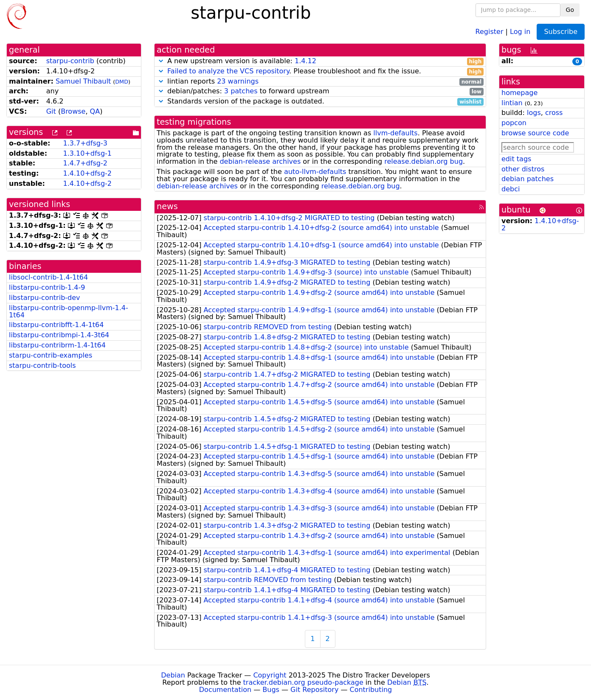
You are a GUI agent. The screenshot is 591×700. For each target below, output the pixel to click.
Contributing (371, 690)
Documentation (225, 690)
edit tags (516, 159)
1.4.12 (305, 61)
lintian (512, 103)
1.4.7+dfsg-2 (85, 163)
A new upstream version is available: (320, 61)
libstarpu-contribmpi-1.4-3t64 (59, 335)
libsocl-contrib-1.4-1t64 (48, 277)
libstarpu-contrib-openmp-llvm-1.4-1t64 (69, 311)
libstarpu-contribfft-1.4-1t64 (56, 325)
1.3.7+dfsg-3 (85, 143)
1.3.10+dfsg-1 (87, 153)
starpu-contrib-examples (51, 355)
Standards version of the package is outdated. (320, 102)
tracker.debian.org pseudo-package (303, 682)
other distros (523, 169)
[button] (161, 61)
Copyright (270, 675)
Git (51, 111)
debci (511, 189)
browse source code (535, 133)
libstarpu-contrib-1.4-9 (47, 287)
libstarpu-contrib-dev (45, 298)
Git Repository (314, 690)
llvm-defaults (395, 133)
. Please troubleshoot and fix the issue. (320, 71)
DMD (122, 82)
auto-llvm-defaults (315, 172)
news (167, 206)
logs (534, 113)
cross (554, 113)
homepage (519, 93)
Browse (73, 111)
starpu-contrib (70, 61)
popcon (514, 123)
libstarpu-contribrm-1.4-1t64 (57, 345)
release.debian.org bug (424, 161)
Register (490, 31)
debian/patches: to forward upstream (320, 91)
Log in (520, 31)
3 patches (241, 91)
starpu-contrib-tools (42, 365)
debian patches (528, 179)
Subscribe (561, 32)
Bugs (271, 690)
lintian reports (320, 82)
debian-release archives (260, 161)
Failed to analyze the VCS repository (228, 71)
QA (95, 111)
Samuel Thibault (83, 81)
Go (570, 10)
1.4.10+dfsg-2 (87, 173)
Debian (173, 675)
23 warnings (238, 81)
